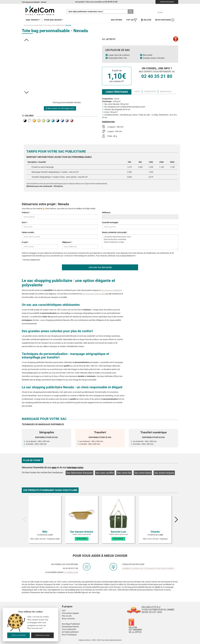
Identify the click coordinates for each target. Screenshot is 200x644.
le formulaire (71, 572)
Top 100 (131, 20)
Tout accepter (18, 635)
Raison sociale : (28, 232)
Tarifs (137, 91)
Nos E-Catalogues (69, 635)
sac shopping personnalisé (94, 294)
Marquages (166, 91)
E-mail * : (25, 242)
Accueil (27, 25)
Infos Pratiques (165, 20)
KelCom (146, 20)
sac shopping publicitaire (111, 290)
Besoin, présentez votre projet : (115, 232)
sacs (54, 467)
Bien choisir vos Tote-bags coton (60, 108)
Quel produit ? (33, 20)
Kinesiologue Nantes (70, 627)
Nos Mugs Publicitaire (71, 624)
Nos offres (117, 20)
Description (150, 91)
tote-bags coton (75, 467)
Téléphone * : (67, 242)
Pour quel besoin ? (53, 20)
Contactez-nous (167, 2)
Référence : (107, 213)
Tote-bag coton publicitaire (54, 25)
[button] (26, 40)
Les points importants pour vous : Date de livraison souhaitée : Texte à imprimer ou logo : (140, 242)
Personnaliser (43, 635)
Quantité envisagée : (110, 222)
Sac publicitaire (37, 25)
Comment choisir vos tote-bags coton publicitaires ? (148, 568)
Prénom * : (26, 213)
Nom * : (25, 222)
